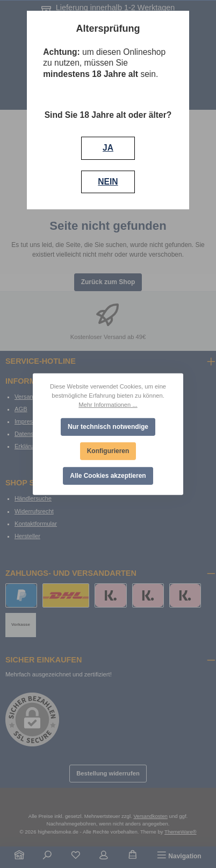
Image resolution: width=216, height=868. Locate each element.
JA (108, 148)
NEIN (108, 182)
